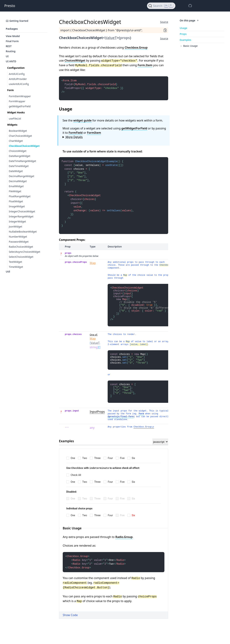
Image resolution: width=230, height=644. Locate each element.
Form (141, 427)
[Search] (161, 6)
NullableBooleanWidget (23, 232)
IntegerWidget (17, 221)
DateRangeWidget (20, 156)
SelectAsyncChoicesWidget (25, 252)
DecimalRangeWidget (22, 176)
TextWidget (15, 262)
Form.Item (145, 65)
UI (7, 56)
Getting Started (17, 21)
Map (93, 272)
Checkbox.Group (136, 48)
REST (9, 46)
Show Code (70, 629)
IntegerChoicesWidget (22, 211)
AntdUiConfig (17, 74)
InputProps (97, 425)
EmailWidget (16, 186)
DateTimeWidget (19, 166)
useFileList (15, 119)
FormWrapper (17, 101)
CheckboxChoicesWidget (24, 146)
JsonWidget (15, 227)
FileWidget (15, 191)
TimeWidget (16, 267)
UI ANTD (11, 61)
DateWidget (16, 171)
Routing (11, 51)
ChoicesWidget (18, 151)
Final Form (12, 41)
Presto (10, 6)
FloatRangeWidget (20, 196)
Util (8, 272)
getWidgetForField (20, 106)
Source (164, 22)
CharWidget (16, 141)
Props (183, 34)
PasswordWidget (19, 242)
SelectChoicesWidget (21, 257)
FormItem (94, 134)
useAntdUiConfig (19, 84)
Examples (185, 40)
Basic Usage (189, 46)
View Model (13, 36)
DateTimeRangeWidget (22, 161)
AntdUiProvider (18, 79)
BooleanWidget (18, 131)
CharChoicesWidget (20, 136)
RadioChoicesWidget (21, 247)
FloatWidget (16, 201)
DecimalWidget (18, 181)
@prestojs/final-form (121, 430)
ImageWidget (17, 206)
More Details (74, 139)
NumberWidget (18, 237)
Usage (183, 28)
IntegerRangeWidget (21, 216)
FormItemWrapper (20, 96)
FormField (76, 134)
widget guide (82, 122)
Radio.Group (124, 550)
